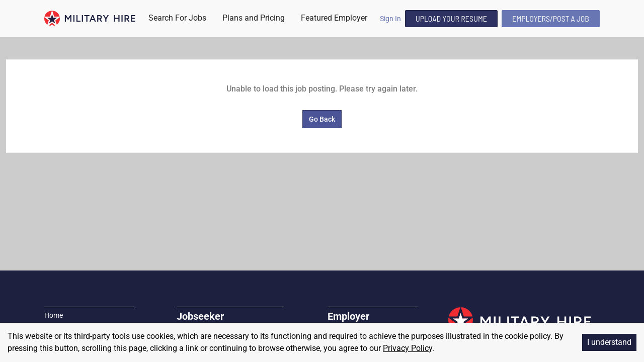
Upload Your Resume (451, 18)
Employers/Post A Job (551, 18)
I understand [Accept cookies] (609, 342)
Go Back (322, 119)
